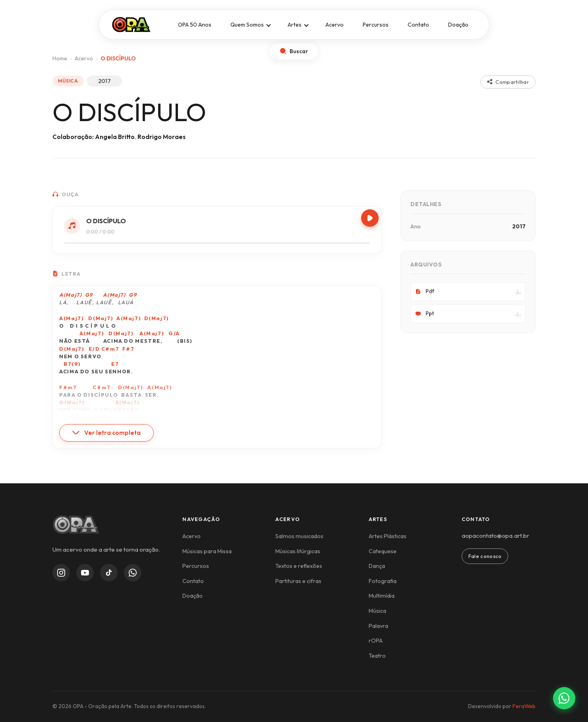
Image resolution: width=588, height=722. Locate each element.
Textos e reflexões (299, 566)
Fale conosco (485, 556)
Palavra (378, 626)
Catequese (383, 551)
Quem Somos (247, 25)
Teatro (377, 656)
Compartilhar (508, 82)
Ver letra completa (106, 433)
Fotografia (383, 581)
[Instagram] (61, 573)
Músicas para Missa (207, 551)
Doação (458, 25)
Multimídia (382, 596)
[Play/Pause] (370, 218)
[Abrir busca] (294, 51)
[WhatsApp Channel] (133, 573)
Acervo (335, 25)
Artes (295, 25)
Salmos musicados (299, 536)
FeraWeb (524, 706)
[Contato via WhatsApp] (564, 698)
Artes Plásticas (388, 536)
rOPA (376, 641)
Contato (418, 25)
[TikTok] (109, 573)
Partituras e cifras (298, 581)
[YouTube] (85, 573)
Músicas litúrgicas (298, 551)
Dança (377, 566)
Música (377, 611)
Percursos (376, 25)
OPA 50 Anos (195, 25)
